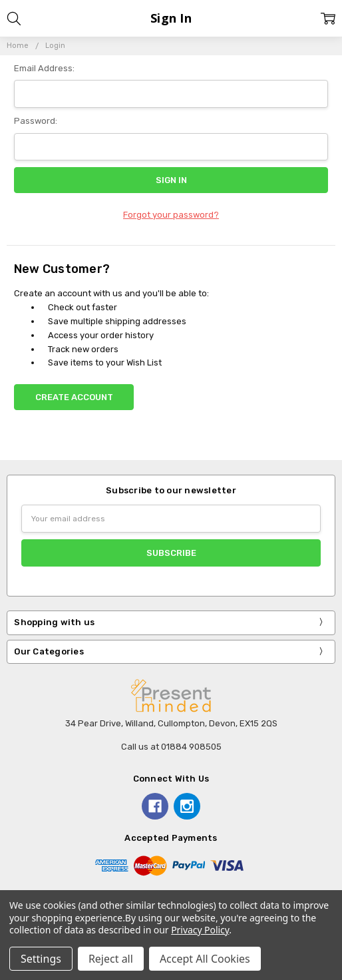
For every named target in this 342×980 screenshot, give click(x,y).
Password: (36, 121)
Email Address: (44, 68)
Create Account (74, 397)
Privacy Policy (200, 930)
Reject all (111, 959)
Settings (41, 959)
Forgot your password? (171, 215)
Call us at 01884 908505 (171, 747)
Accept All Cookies (205, 959)
